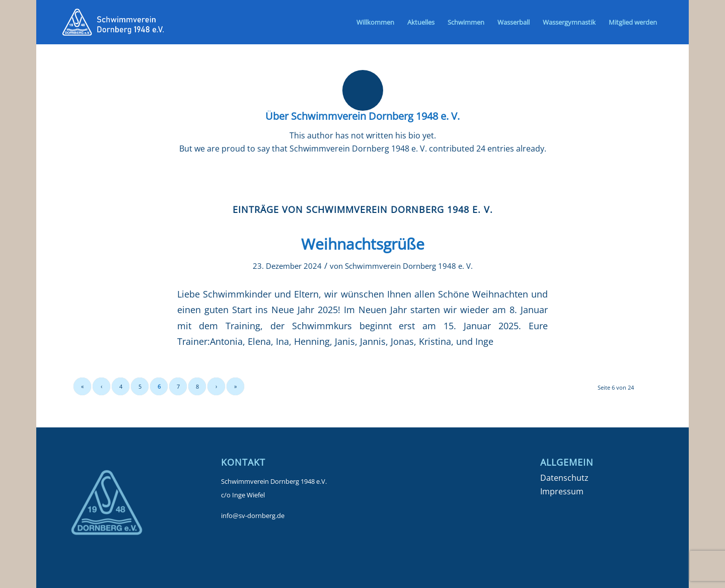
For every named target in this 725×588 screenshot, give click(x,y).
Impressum (562, 491)
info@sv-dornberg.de (253, 516)
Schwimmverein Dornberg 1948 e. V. (409, 266)
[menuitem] (375, 22)
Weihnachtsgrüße (363, 244)
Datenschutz (564, 478)
